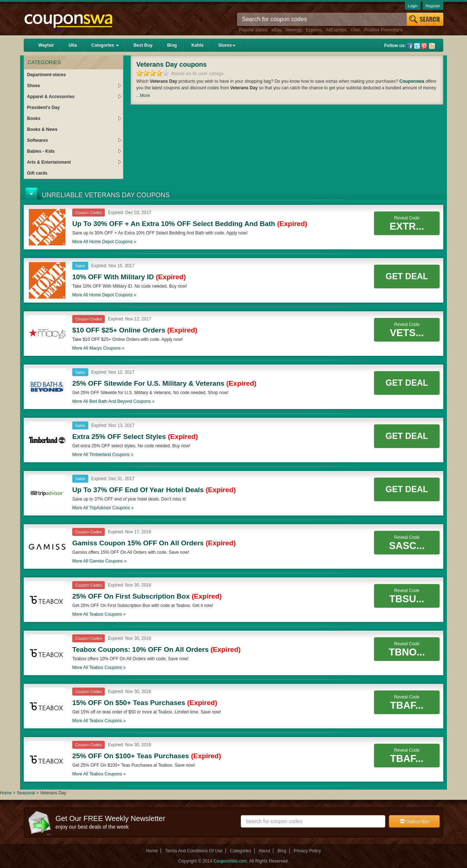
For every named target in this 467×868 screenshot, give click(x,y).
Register (433, 6)
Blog (172, 45)
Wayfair (46, 45)
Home (6, 793)
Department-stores (47, 75)
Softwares (74, 140)
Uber (355, 30)
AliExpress (336, 30)
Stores (227, 45)
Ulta (73, 45)
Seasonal (26, 793)
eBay (276, 30)
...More (143, 96)
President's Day (43, 108)
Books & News (42, 129)
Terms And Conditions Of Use (194, 851)
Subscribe (414, 821)
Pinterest (424, 46)
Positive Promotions (383, 30)
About (264, 851)
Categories (105, 45)
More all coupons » (104, 242)
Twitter (417, 46)
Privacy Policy (307, 851)
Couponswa (412, 81)
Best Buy (143, 45)
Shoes (74, 86)
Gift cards (37, 173)
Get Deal (407, 276)
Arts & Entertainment (74, 162)
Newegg (293, 30)
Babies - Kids (74, 151)
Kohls (198, 45)
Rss (432, 46)
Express (314, 30)
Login (413, 6)
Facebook (410, 46)
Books (74, 118)
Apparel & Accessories (74, 97)
